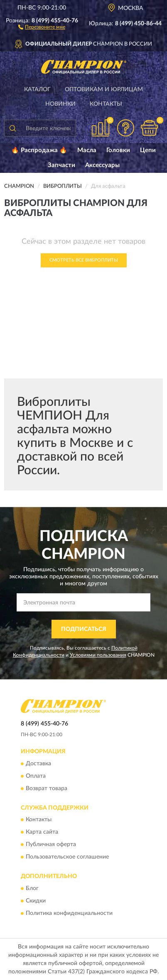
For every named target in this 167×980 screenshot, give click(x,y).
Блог (32, 888)
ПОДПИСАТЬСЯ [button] (84, 629)
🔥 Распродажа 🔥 (39, 150)
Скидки (36, 901)
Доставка (38, 764)
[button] (42, 27)
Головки (118, 150)
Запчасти (61, 165)
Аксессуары (102, 165)
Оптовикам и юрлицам (104, 90)
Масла (87, 150)
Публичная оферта (51, 845)
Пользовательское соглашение (67, 857)
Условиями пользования (98, 655)
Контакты (106, 104)
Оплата (36, 776)
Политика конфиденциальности (69, 913)
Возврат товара (47, 788)
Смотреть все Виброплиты (84, 260)
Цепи (148, 150)
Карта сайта (42, 832)
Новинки (60, 104)
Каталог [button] (37, 90)
